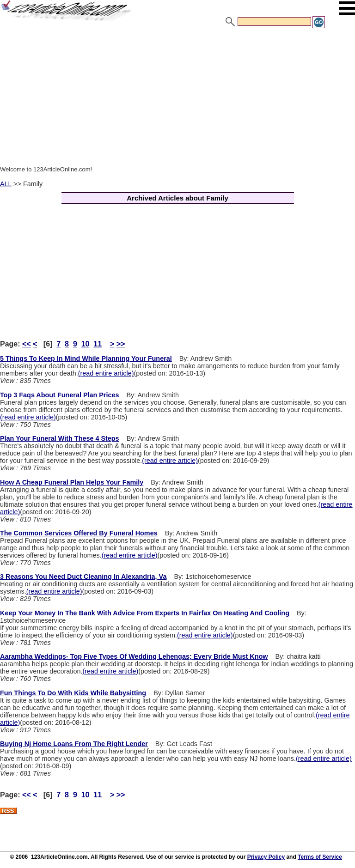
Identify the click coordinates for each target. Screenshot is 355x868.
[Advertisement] (177, 98)
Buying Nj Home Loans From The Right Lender (74, 744)
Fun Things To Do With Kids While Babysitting (73, 693)
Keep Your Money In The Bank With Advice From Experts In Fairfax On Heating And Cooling (145, 613)
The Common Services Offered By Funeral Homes (79, 533)
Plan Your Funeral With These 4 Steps (60, 438)
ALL (6, 184)
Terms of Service (320, 857)
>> (121, 344)
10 (86, 344)
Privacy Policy (266, 857)
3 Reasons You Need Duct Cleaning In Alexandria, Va (83, 577)
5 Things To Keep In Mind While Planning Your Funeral (86, 358)
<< (27, 344)
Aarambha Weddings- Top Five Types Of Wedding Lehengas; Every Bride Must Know (134, 656)
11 (98, 344)
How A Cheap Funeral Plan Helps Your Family (72, 482)
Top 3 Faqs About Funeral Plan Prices (59, 395)
